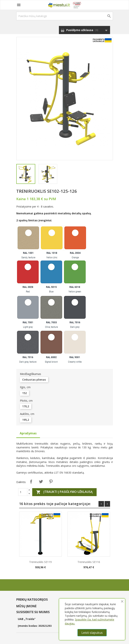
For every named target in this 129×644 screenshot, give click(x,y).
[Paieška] (65, 16)
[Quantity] (23, 492)
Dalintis (31, 482)
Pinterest (51, 482)
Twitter (41, 482)
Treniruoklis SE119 (40, 562)
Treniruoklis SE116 (89, 562)
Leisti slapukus (92, 633)
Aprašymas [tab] (28, 433)
